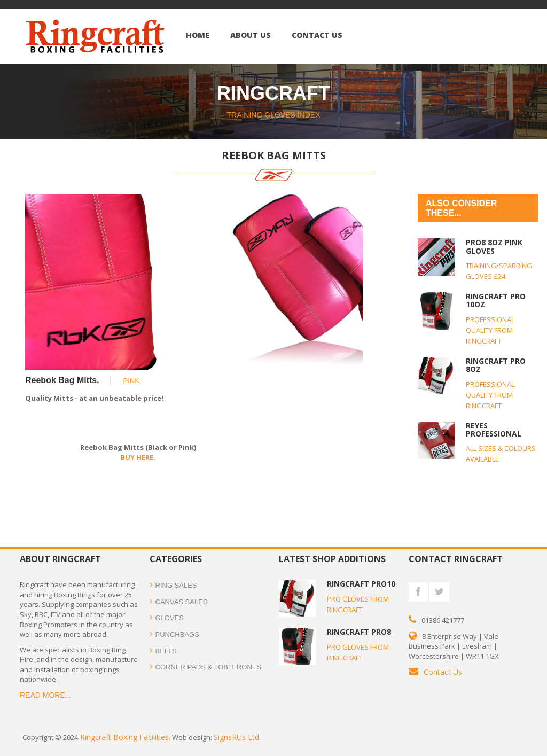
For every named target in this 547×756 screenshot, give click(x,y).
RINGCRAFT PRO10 (361, 584)
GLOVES (167, 618)
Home (198, 35)
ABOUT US (251, 35)
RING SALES (173, 585)
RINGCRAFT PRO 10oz (496, 300)
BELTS (163, 651)
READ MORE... (45, 695)
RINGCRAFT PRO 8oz (496, 365)
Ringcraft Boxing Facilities (123, 737)
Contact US (317, 35)
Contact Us (443, 672)
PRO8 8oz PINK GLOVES (494, 246)
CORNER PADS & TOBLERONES (206, 667)
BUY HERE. (138, 457)
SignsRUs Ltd (236, 737)
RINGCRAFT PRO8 (359, 632)
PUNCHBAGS (177, 634)
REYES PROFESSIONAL (494, 430)
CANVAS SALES (179, 602)
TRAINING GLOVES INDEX (273, 115)
